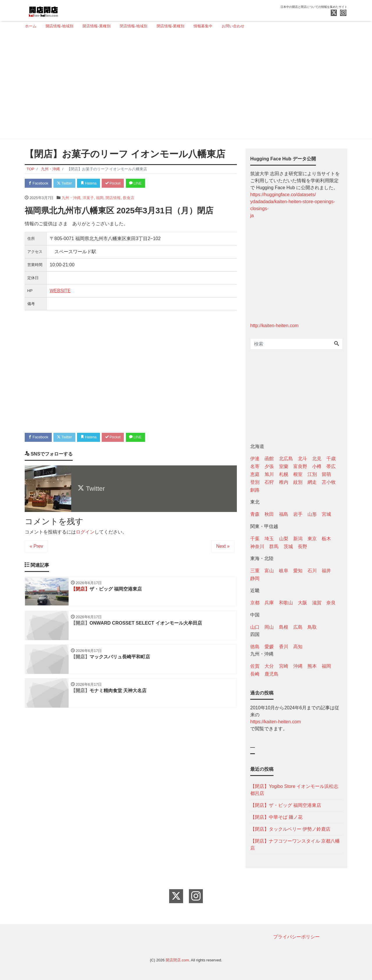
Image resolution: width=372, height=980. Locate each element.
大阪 (303, 603)
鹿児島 (271, 674)
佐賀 (255, 666)
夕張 (269, 466)
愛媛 (269, 647)
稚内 (284, 482)
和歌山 (286, 603)
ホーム (31, 26)
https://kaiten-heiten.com (276, 722)
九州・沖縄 (71, 198)
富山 (269, 571)
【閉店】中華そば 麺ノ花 (276, 817)
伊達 (255, 459)
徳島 (255, 647)
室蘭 (284, 466)
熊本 (312, 666)
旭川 (269, 474)
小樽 (317, 466)
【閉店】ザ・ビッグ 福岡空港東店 (286, 805)
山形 (312, 514)
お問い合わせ (233, 26)
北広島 (286, 459)
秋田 (269, 514)
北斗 (303, 459)
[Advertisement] (184, 86)
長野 (303, 546)
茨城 (288, 546)
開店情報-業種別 (96, 26)
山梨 (284, 539)
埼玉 (269, 539)
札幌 (284, 474)
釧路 (255, 490)
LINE (144, 184)
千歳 (331, 459)
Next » (223, 547)
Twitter (67, 184)
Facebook (39, 184)
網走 (312, 482)
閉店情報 (113, 198)
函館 (269, 459)
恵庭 (255, 474)
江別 (312, 474)
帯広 (331, 466)
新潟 (298, 539)
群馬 (274, 546)
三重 (255, 571)
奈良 (331, 603)
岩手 (298, 514)
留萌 (326, 474)
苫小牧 (329, 482)
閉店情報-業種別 (170, 26)
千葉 (255, 539)
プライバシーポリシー (296, 937)
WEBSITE (60, 291)
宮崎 (284, 666)
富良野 (300, 466)
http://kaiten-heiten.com (274, 326)
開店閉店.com (177, 960)
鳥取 (312, 627)
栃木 (326, 539)
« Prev (36, 547)
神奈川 (257, 546)
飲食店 (129, 198)
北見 (317, 459)
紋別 (298, 482)
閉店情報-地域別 (134, 26)
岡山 (269, 627)
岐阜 (284, 571)
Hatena (93, 184)
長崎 (255, 674)
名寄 (255, 466)
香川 (284, 647)
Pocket (119, 184)
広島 (298, 627)
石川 (312, 571)
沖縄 (298, 666)
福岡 (100, 198)
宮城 (326, 514)
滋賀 (317, 603)
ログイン (85, 533)
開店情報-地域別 (59, 26)
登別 (255, 482)
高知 (298, 647)
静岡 (255, 578)
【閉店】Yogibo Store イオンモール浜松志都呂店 (294, 790)
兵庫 (269, 603)
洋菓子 (88, 198)
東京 (312, 539)
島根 (284, 627)
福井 (326, 571)
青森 (255, 514)
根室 (298, 474)
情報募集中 (203, 26)
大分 (269, 666)
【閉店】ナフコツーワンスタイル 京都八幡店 (295, 845)
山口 (255, 627)
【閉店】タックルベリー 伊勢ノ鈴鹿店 (290, 829)
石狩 (269, 482)
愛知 (298, 571)
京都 (255, 603)
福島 (284, 514)
